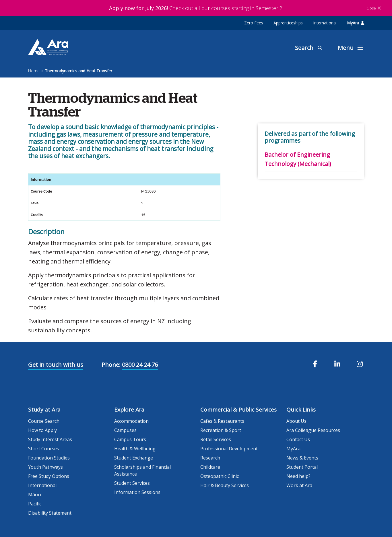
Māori (35, 495)
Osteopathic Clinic (220, 476)
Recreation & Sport (221, 430)
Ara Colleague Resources (313, 430)
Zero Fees (254, 23)
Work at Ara (299, 485)
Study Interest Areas (50, 439)
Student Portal (302, 467)
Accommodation (131, 421)
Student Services (132, 483)
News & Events (302, 458)
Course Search (44, 421)
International (325, 23)
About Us (296, 421)
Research (210, 458)
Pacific (35, 504)
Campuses (125, 430)
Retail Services (216, 439)
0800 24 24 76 (140, 365)
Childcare (210, 467)
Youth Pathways (45, 467)
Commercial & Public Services (238, 410)
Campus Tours (130, 439)
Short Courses (44, 449)
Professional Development (229, 449)
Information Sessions (137, 492)
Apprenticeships (288, 23)
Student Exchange (134, 458)
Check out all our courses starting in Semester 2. (196, 8)
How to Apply (42, 430)
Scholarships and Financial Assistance (142, 470)
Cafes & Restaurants (222, 421)
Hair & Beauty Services (225, 485)
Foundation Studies (49, 458)
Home (34, 71)
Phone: (111, 365)
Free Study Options (49, 476)
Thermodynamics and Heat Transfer (78, 71)
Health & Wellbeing (135, 449)
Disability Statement (50, 513)
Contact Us (298, 439)
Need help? (298, 476)
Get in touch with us (56, 365)
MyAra (356, 23)
